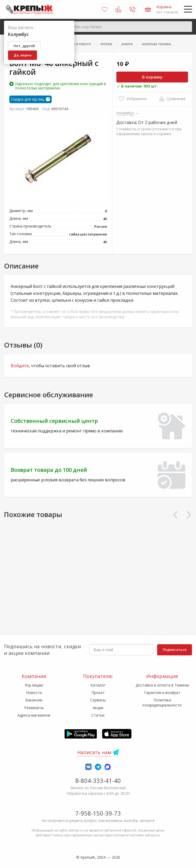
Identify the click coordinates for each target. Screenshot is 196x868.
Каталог (98, 685)
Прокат (98, 693)
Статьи (98, 715)
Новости (34, 693)
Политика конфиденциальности (162, 702)
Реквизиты (34, 708)
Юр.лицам (34, 685)
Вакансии (34, 700)
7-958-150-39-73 (98, 813)
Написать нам (94, 752)
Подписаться (175, 650)
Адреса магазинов (34, 715)
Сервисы (98, 700)
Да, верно (23, 55)
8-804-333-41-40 (98, 780)
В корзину (152, 77)
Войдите (20, 366)
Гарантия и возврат (162, 693)
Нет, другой (24, 46)
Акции (98, 708)
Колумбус (126, 113)
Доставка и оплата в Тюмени (162, 685)
